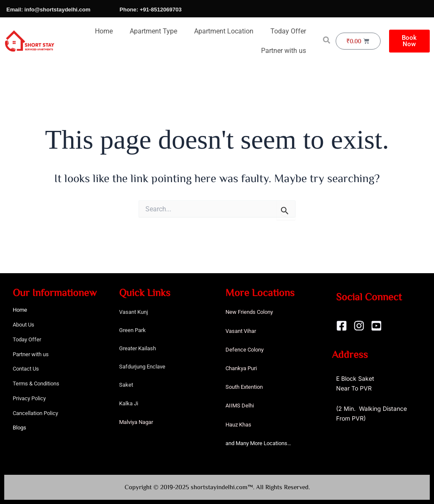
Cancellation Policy (35, 413)
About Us (24, 325)
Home (104, 31)
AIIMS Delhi (240, 406)
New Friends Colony (249, 312)
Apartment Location (224, 31)
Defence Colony (245, 350)
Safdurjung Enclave (142, 367)
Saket (126, 385)
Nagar (146, 422)
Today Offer (288, 31)
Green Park (132, 330)
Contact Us (26, 369)
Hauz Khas (238, 425)
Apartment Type (153, 31)
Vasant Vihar (241, 331)
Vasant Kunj (134, 312)
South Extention (244, 387)
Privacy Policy (29, 398)
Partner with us (284, 51)
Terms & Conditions (36, 384)
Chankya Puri (241, 368)
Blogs (19, 428)
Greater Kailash (138, 348)
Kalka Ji (129, 403)
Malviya (129, 422)
